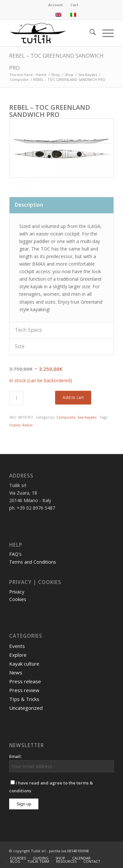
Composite (66, 417)
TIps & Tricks (24, 699)
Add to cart (73, 397)
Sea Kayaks (87, 417)
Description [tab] (29, 205)
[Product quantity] (16, 398)
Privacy (17, 592)
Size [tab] (20, 346)
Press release (25, 681)
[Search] (89, 33)
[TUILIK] (51, 33)
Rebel (27, 425)
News (16, 672)
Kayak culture (24, 664)
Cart (74, 5)
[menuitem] (56, 5)
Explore (18, 655)
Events (17, 646)
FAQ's (15, 554)
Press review (24, 690)
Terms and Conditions (33, 562)
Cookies (18, 599)
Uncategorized (26, 708)
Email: (15, 756)
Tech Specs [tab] (28, 330)
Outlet (15, 425)
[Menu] (105, 33)
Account (55, 5)
